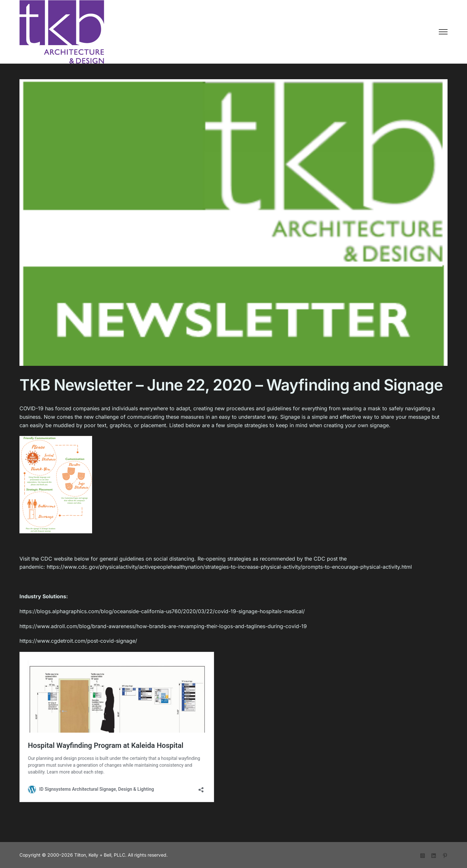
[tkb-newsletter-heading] (233, 238)
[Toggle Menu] (443, 32)
